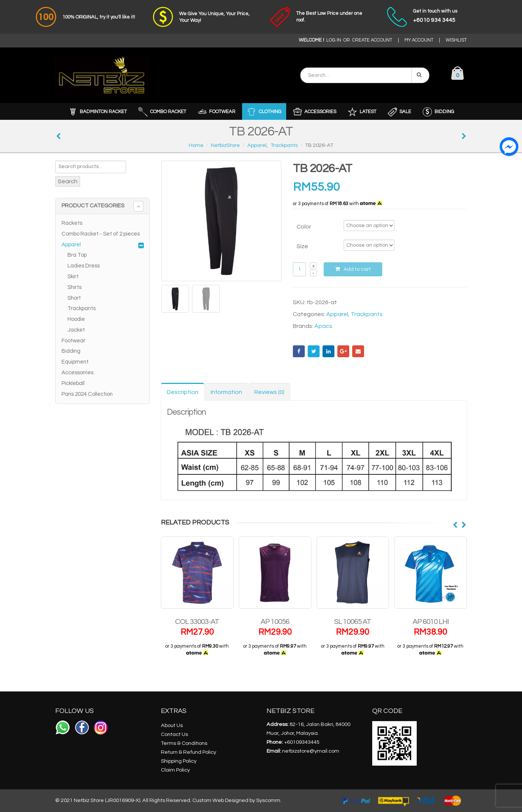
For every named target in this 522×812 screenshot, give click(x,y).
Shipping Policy (179, 761)
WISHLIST (456, 40)
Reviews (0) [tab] (269, 392)
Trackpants (367, 314)
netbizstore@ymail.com (311, 751)
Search (68, 181)
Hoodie (76, 319)
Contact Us (174, 734)
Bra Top (77, 255)
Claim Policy (175, 770)
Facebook (299, 351)
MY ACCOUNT (419, 40)
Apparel (337, 314)
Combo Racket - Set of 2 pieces (101, 234)
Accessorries (77, 373)
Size (302, 246)
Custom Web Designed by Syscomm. (237, 800)
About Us (172, 725)
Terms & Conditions (184, 743)
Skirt (73, 277)
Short (74, 298)
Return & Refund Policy (189, 752)
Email (358, 351)
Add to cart (357, 269)
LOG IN (334, 40)
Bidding (71, 351)
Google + (343, 351)
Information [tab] (226, 392)
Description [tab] (183, 392)
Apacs (323, 326)
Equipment (75, 362)
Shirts (75, 287)
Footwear (73, 341)
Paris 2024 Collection (87, 394)
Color (304, 227)
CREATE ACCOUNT (372, 40)
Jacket (76, 330)
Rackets (72, 223)
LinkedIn (328, 351)
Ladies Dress (84, 266)
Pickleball (73, 383)
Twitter (314, 351)
